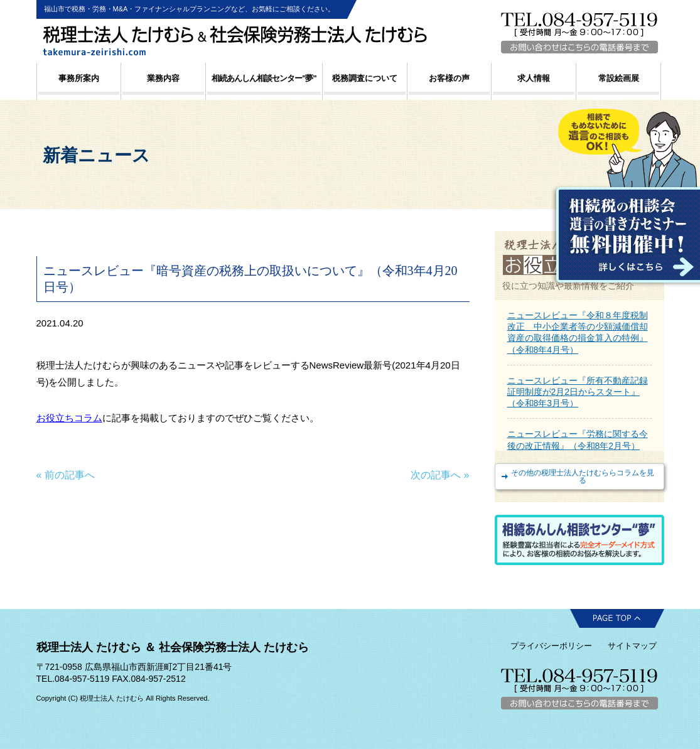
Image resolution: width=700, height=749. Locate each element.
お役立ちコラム (69, 418)
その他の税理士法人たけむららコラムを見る (583, 477)
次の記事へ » (440, 475)
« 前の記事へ (66, 475)
